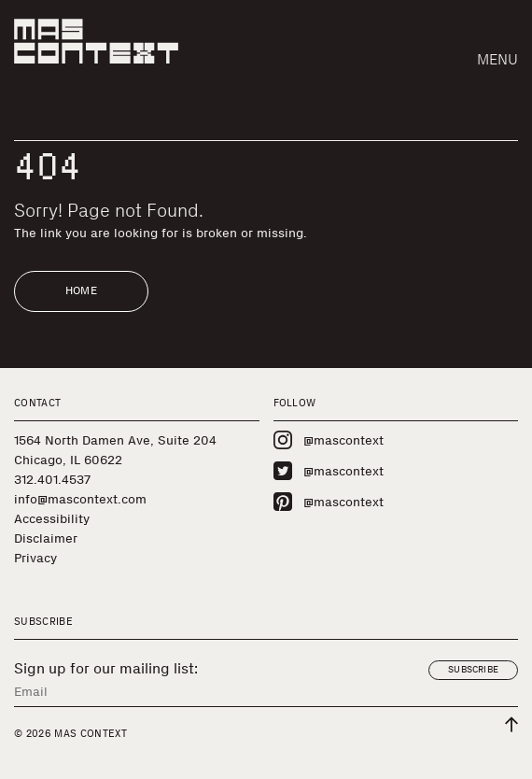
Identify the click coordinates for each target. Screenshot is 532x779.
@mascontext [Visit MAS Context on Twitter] (329, 471)
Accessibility (52, 519)
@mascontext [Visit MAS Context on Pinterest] (329, 502)
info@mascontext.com (80, 499)
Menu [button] (497, 59)
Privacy (35, 558)
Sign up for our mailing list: (106, 669)
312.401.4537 (52, 480)
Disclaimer (46, 538)
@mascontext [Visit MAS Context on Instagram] (329, 440)
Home (81, 290)
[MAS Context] (96, 41)
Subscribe (473, 670)
